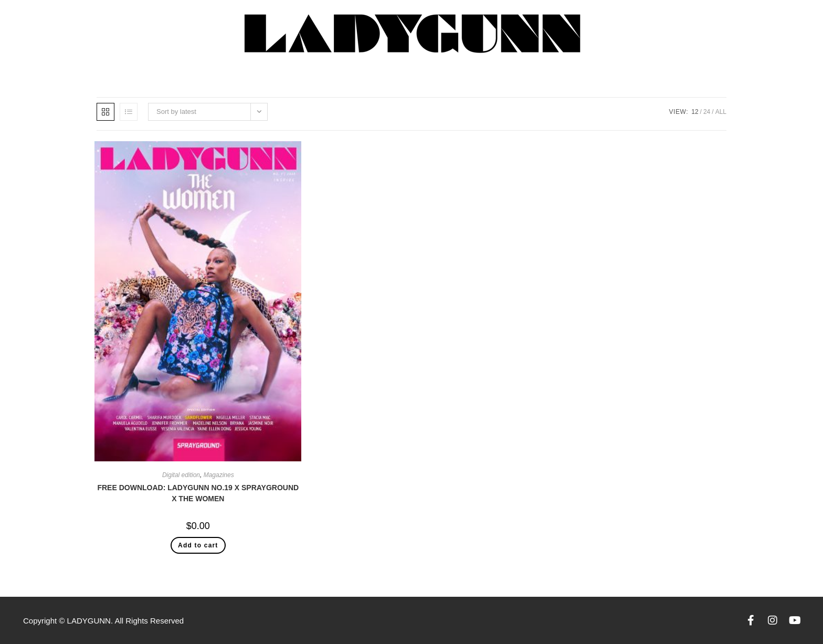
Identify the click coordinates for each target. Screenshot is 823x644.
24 (707, 112)
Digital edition (181, 475)
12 (695, 112)
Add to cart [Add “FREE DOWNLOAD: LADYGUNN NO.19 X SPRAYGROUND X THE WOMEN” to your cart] (198, 545)
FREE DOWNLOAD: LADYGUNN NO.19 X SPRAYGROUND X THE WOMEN (198, 493)
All (721, 112)
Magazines (219, 475)
